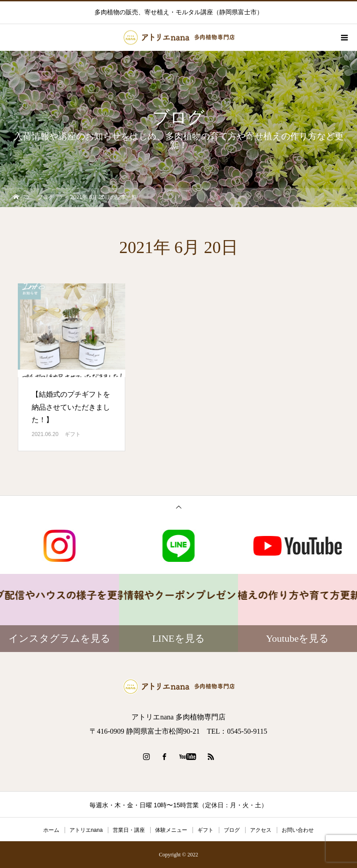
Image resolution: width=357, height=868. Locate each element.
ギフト (73, 434)
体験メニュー (171, 830)
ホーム (51, 830)
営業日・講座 (129, 830)
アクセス (261, 830)
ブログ (232, 830)
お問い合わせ (298, 830)
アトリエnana (86, 830)
